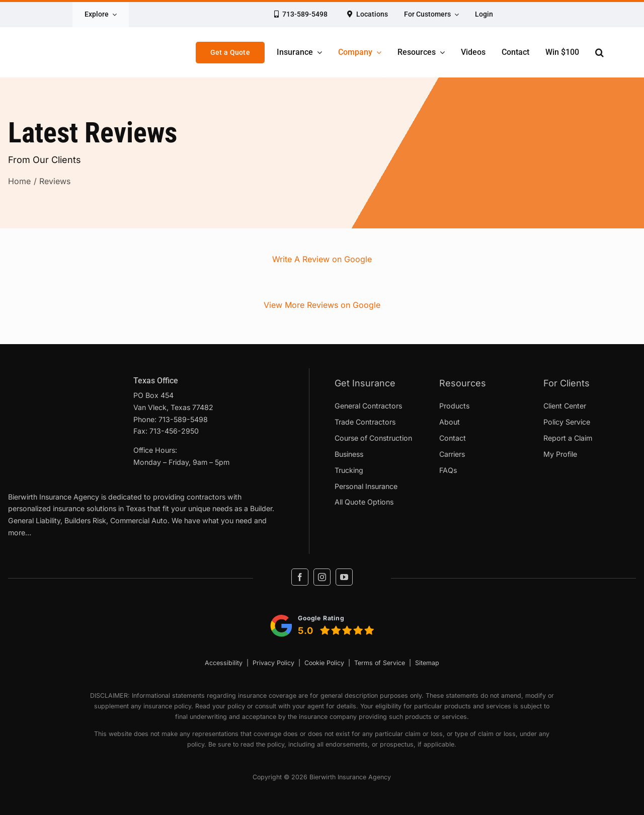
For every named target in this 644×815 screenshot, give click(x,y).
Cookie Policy (324, 663)
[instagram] (322, 577)
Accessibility (224, 663)
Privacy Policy (273, 663)
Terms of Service (380, 663)
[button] (599, 52)
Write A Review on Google (322, 259)
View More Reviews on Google (322, 305)
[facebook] (300, 577)
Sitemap (427, 663)
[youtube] (344, 577)
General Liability (34, 520)
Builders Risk (85, 520)
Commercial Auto (139, 520)
